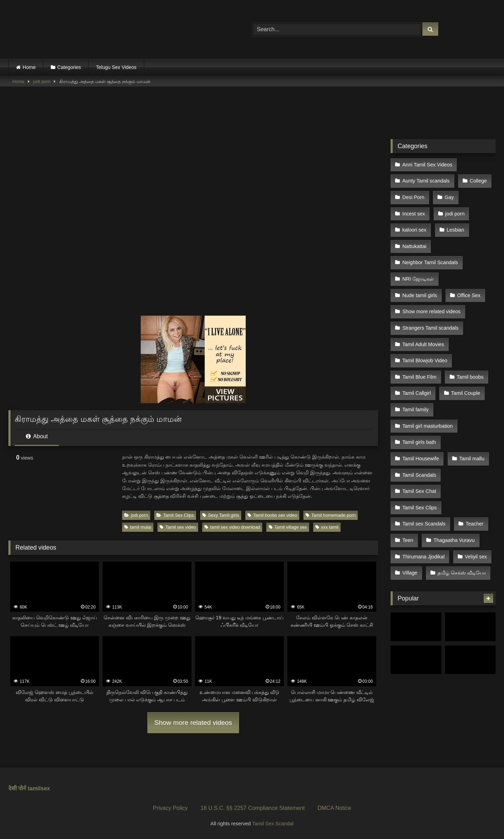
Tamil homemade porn (331, 515)
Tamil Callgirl (416, 372)
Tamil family (415, 386)
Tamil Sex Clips (175, 515)
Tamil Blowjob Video (425, 342)
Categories (69, 67)
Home (29, 67)
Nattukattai (414, 238)
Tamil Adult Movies (423, 327)
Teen (408, 505)
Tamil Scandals (419, 446)
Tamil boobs (469, 357)
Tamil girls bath (419, 416)
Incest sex (414, 208)
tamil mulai (138, 527)
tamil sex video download (232, 527)
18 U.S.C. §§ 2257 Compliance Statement (253, 808)
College (477, 179)
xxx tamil (327, 527)
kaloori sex (414, 223)
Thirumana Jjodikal (423, 520)
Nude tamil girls (419, 283)
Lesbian (454, 223)
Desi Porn (413, 194)
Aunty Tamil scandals (426, 179)
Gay (448, 194)
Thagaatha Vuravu (453, 505)
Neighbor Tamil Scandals (430, 253)
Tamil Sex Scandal (273, 824)
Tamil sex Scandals (424, 490)
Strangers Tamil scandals (430, 312)
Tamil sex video (178, 527)
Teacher (473, 490)
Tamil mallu (471, 431)
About (37, 436)
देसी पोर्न (17, 788)
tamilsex (39, 788)
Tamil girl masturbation (427, 401)
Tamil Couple (464, 372)
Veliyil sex (475, 520)
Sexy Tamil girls (221, 515)
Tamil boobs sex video (272, 515)
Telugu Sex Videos (116, 67)
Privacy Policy (170, 808)
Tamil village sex (288, 527)
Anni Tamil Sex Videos (427, 164)
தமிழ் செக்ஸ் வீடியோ (461, 535)
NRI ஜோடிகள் (418, 268)
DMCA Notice (334, 808)
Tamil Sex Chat (419, 460)
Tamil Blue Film (419, 357)
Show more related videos (193, 723)
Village (410, 535)
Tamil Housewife (421, 431)
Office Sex (468, 283)
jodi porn (42, 81)
